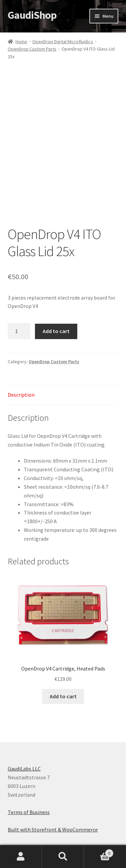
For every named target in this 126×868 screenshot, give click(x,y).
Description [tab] (21, 395)
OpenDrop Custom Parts (32, 49)
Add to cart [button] (63, 696)
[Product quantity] (19, 331)
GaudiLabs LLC (24, 769)
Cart (99, 852)
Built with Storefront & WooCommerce (53, 830)
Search (63, 857)
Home (21, 42)
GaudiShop (32, 15)
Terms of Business (29, 812)
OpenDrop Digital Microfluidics (63, 42)
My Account (21, 857)
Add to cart (56, 331)
